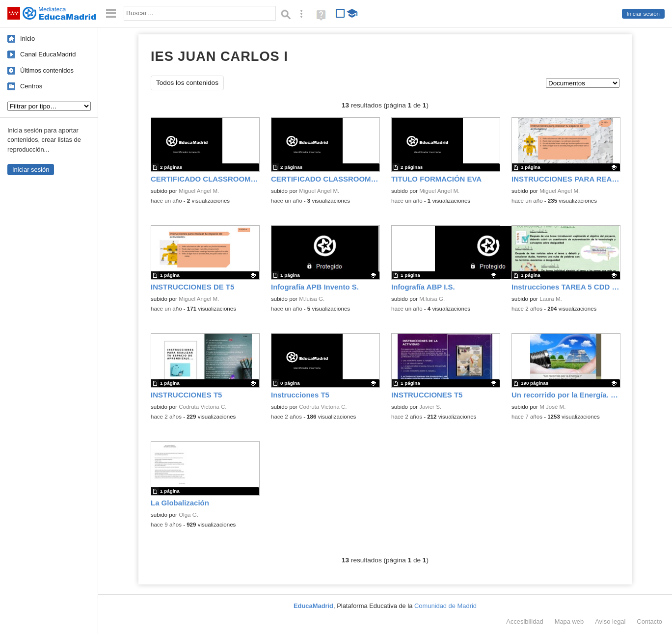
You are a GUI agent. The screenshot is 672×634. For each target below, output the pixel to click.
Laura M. (551, 299)
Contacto (649, 621)
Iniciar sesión (643, 14)
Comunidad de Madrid (445, 606)
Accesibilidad (524, 621)
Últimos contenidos (47, 70)
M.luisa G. (312, 299)
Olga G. (188, 515)
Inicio (27, 39)
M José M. (552, 407)
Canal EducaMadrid (48, 54)
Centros (31, 86)
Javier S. (430, 407)
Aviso (610, 621)
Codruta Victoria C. (202, 407)
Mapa (569, 621)
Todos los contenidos (187, 83)
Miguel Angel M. (199, 191)
